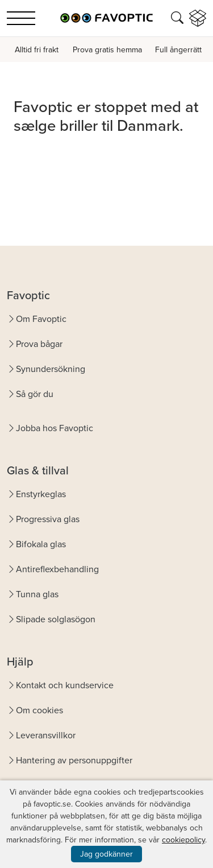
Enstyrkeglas (41, 494)
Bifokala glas (41, 544)
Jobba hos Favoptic (55, 428)
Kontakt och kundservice (65, 685)
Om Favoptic (41, 319)
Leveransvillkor (46, 735)
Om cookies (39, 710)
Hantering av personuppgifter (74, 760)
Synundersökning (51, 369)
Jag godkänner (106, 854)
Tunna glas (37, 594)
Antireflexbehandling (57, 569)
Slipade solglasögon (56, 619)
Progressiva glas (48, 519)
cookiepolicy (183, 840)
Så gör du (35, 394)
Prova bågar (39, 344)
